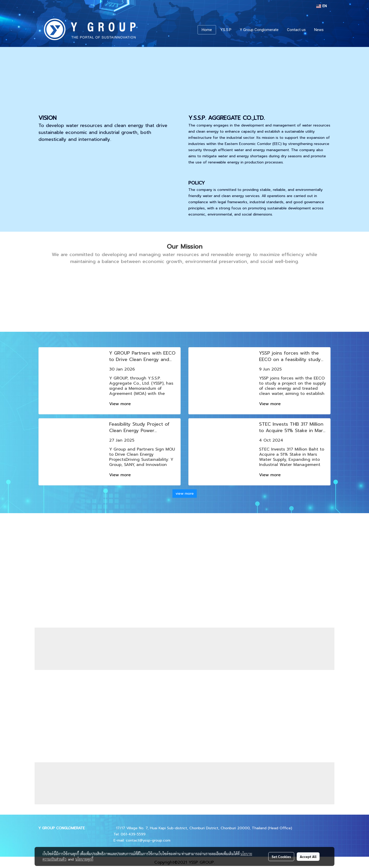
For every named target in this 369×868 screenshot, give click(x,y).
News (319, 30)
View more (121, 404)
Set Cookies (281, 856)
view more (185, 494)
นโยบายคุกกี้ (84, 859)
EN (321, 6)
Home (207, 30)
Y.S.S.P (226, 30)
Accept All (308, 856)
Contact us (296, 30)
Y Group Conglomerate (259, 30)
